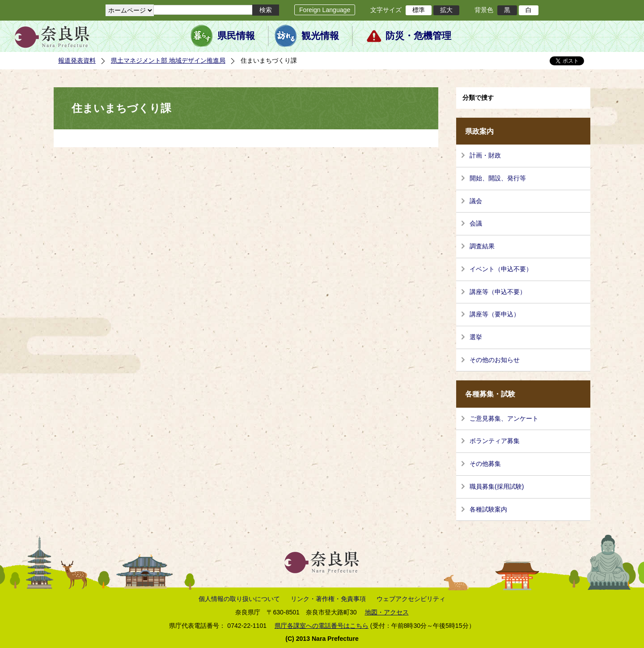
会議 (476, 223)
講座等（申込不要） (498, 292)
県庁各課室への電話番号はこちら (322, 626)
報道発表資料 (77, 60)
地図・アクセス (387, 612)
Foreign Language (325, 10)
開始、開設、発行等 (498, 178)
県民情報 (236, 36)
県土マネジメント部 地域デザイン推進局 (168, 60)
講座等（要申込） (495, 314)
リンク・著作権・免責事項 (328, 599)
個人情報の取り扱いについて (239, 599)
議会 (476, 201)
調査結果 (482, 246)
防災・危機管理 (418, 36)
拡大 (446, 10)
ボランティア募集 (495, 441)
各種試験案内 (488, 509)
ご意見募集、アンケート (504, 418)
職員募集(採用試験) (497, 486)
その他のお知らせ (495, 360)
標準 (419, 10)
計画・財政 (485, 155)
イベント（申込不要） (501, 269)
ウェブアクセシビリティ (411, 599)
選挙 (476, 337)
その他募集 (485, 464)
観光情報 (320, 36)
